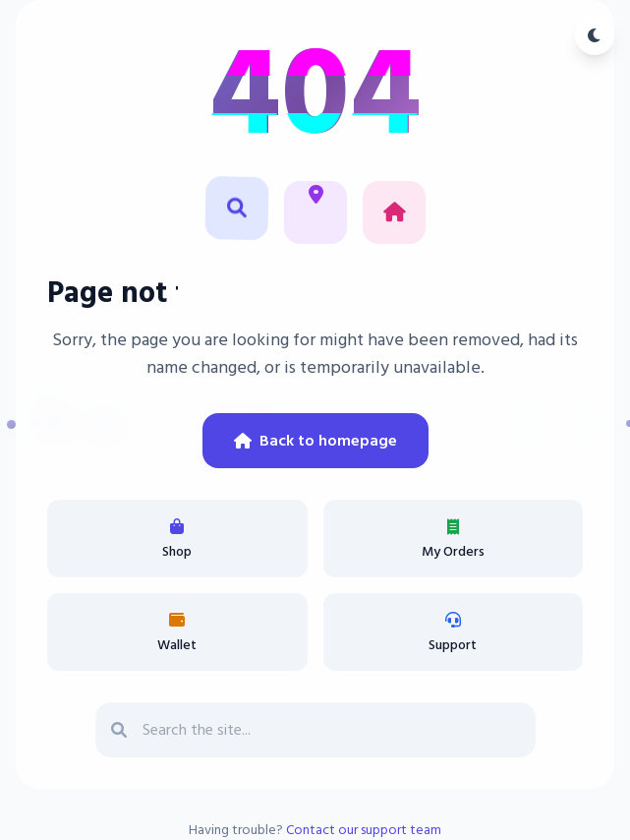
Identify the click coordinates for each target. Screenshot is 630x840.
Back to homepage (315, 441)
